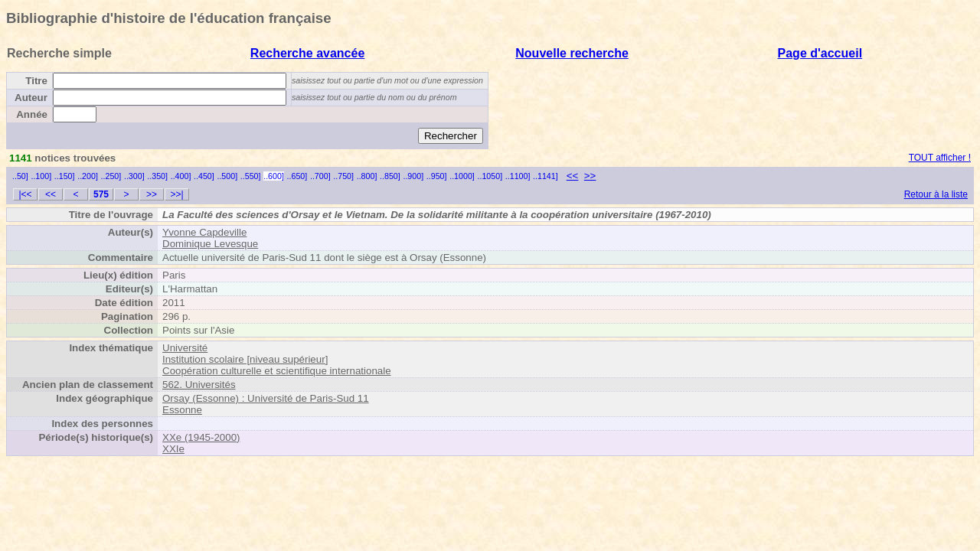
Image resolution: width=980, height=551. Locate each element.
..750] (343, 176)
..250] (111, 176)
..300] (134, 176)
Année (32, 114)
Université (185, 348)
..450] (204, 176)
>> (590, 176)
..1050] (490, 176)
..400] (181, 176)
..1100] (518, 176)
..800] (367, 176)
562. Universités (199, 385)
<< (573, 176)
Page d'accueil (820, 53)
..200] (88, 176)
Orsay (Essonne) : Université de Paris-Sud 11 (266, 398)
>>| (176, 194)
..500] (227, 176)
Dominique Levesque (210, 244)
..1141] (546, 176)
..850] (390, 176)
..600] (274, 176)
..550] (251, 176)
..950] (437, 176)
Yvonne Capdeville (204, 232)
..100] (41, 176)
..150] (65, 176)
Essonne (182, 410)
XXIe (173, 449)
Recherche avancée (307, 53)
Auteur (31, 98)
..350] (157, 176)
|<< (25, 194)
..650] (297, 176)
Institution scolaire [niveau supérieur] (245, 359)
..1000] (462, 176)
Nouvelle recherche (572, 53)
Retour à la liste (936, 194)
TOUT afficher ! (940, 158)
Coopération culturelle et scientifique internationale (277, 371)
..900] (413, 176)
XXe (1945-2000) (201, 437)
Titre (36, 81)
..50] (20, 176)
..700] (320, 176)
